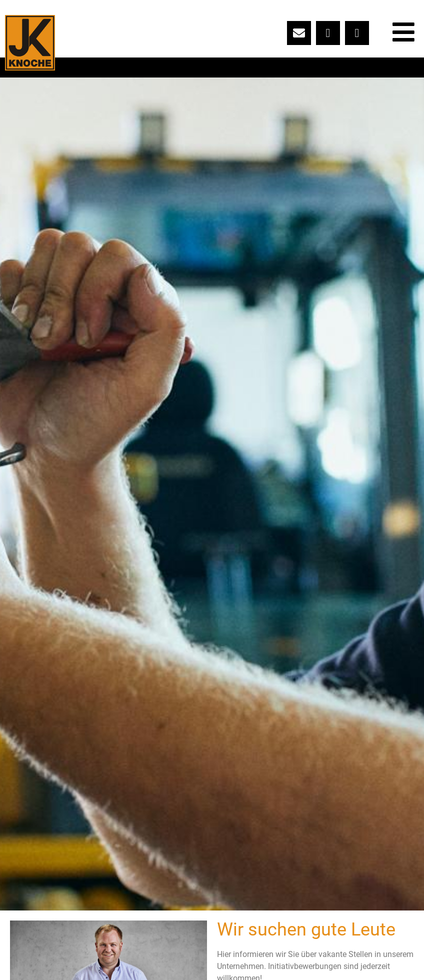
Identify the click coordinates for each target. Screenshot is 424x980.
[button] (212, 494)
